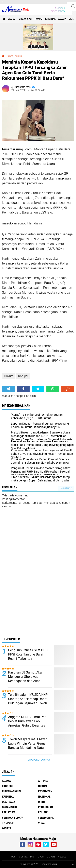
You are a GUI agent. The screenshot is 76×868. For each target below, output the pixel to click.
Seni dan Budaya (13, 818)
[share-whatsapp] (53, 389)
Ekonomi (8, 786)
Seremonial (46, 818)
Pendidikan (45, 807)
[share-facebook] (23, 389)
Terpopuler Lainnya (38, 760)
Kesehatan (45, 791)
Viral (42, 823)
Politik (43, 812)
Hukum (39, 19)
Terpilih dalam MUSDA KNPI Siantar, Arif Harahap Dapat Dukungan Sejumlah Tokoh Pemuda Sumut (28, 701)
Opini (41, 802)
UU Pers (51, 857)
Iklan (33, 857)
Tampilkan (66, 488)
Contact (23, 857)
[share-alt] (8, 389)
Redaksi (62, 857)
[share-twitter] (38, 389)
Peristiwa (9, 812)
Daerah (12, 19)
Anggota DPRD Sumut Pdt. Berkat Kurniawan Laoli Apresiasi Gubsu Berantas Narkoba (27, 723)
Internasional (12, 791)
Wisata (7, 828)
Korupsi (19, 56)
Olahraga (9, 802)
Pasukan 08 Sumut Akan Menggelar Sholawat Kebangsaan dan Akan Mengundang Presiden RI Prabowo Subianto (26, 681)
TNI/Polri (8, 823)
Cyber (41, 857)
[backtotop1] (73, 864)
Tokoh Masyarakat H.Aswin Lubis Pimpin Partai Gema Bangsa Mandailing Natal (28, 743)
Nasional (44, 797)
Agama (62, 19)
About (13, 857)
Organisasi (25, 19)
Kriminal (50, 19)
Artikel (43, 781)
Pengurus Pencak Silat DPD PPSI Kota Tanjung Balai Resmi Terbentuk (28, 654)
